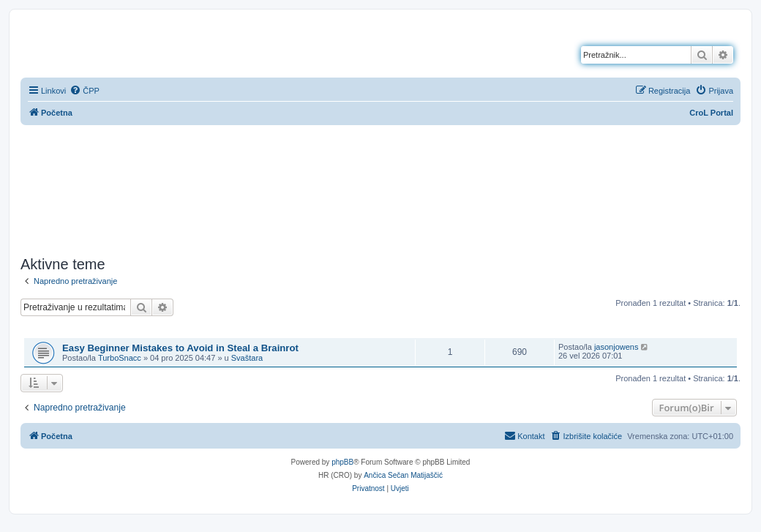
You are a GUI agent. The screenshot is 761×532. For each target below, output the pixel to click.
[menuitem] (85, 91)
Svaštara (247, 358)
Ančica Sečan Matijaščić (403, 475)
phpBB (342, 462)
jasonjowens (616, 347)
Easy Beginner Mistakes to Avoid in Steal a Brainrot (180, 348)
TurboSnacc (120, 358)
